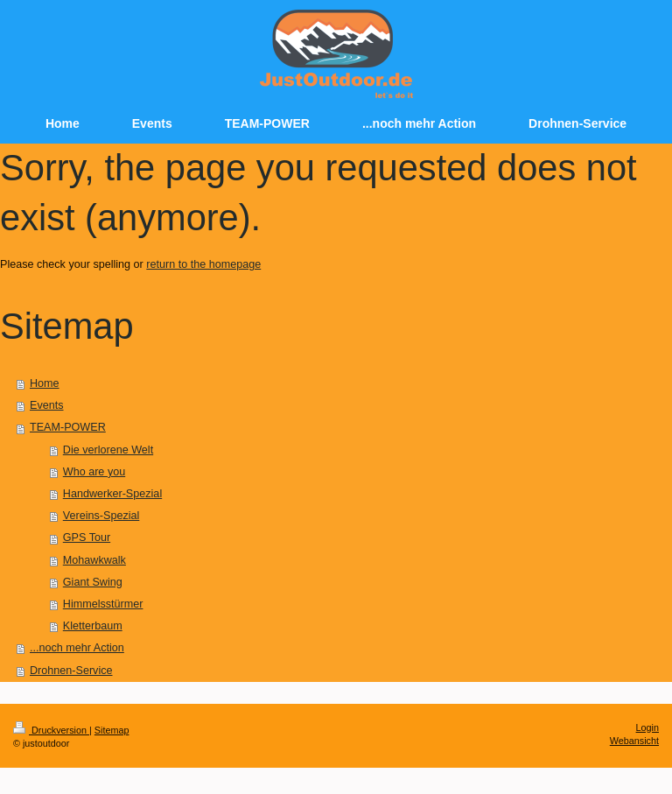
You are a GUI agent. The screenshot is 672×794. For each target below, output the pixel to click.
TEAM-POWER (68, 427)
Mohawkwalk (94, 560)
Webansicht (634, 741)
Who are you (94, 472)
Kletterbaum (93, 626)
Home (45, 383)
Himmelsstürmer (103, 604)
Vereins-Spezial (101, 516)
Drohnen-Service (71, 671)
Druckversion (51, 730)
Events (47, 405)
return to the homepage (203, 264)
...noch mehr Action (77, 648)
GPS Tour (87, 538)
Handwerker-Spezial (112, 494)
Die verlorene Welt (108, 450)
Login (647, 727)
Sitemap (112, 730)
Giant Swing (93, 582)
